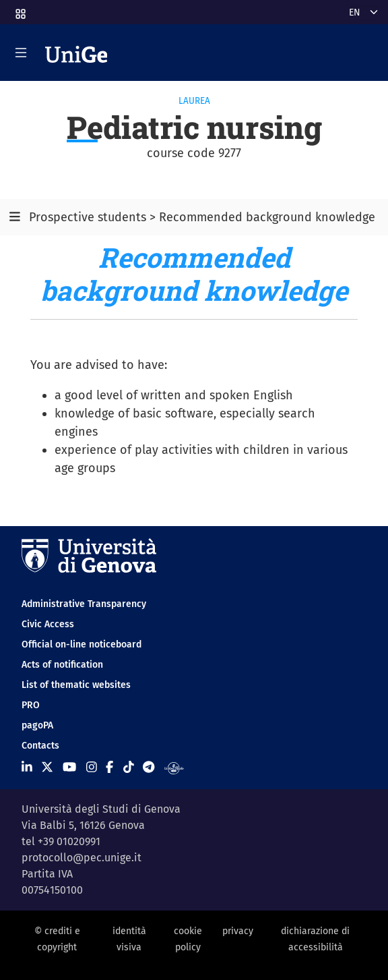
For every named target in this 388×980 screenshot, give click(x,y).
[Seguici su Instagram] (92, 768)
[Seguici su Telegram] (149, 768)
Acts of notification (62, 665)
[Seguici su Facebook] (109, 768)
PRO (31, 705)
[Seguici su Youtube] (69, 768)
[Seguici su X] (47, 768)
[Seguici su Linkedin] (27, 768)
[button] (20, 10)
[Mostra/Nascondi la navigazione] (21, 53)
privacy (238, 931)
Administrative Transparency (84, 604)
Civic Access (48, 624)
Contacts (40, 746)
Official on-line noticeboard (82, 644)
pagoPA (37, 725)
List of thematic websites (76, 685)
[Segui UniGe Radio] (174, 768)
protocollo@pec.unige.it (82, 858)
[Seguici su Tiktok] (129, 768)
